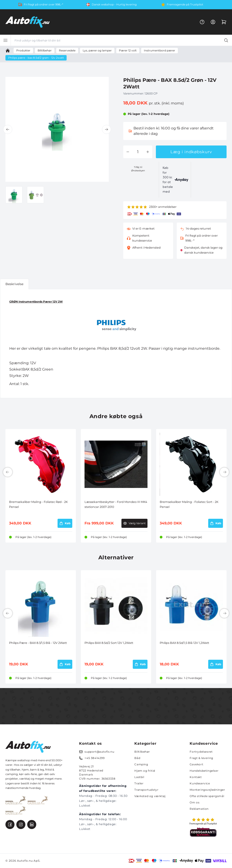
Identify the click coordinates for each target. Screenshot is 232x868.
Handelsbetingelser (204, 771)
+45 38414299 (94, 758)
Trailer (139, 783)
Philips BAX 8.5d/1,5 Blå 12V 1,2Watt (184, 643)
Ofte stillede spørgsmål (207, 796)
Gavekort (196, 764)
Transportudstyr (146, 790)
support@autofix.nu (99, 752)
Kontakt (196, 777)
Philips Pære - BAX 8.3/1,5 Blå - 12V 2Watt (38, 643)
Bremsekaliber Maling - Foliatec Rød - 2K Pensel (38, 504)
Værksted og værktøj (150, 796)
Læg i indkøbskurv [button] (191, 152)
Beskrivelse (14, 284)
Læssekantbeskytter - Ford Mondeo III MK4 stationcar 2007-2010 (116, 504)
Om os (195, 802)
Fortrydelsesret (201, 752)
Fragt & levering (201, 758)
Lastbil (139, 777)
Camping (141, 764)
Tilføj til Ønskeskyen (138, 169)
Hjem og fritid (145, 771)
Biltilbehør (142, 752)
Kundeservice (200, 783)
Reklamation (199, 809)
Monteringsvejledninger (207, 790)
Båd (137, 758)
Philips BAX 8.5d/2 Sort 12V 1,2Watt (109, 643)
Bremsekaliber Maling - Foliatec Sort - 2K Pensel (189, 504)
